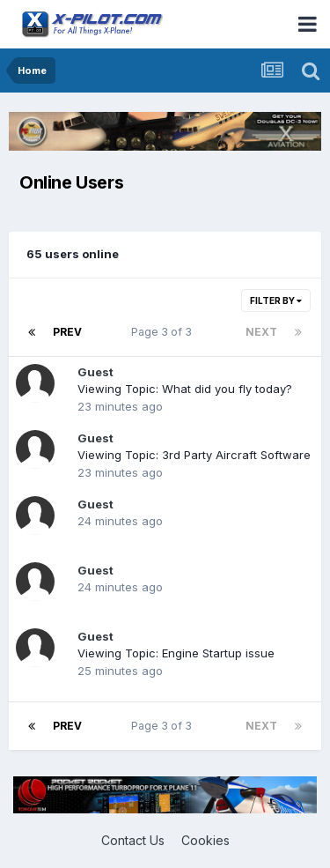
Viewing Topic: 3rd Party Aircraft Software (194, 455)
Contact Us (133, 840)
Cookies (205, 840)
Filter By (276, 300)
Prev (67, 332)
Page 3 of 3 (164, 332)
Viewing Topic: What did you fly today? (185, 389)
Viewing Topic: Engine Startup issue (176, 653)
